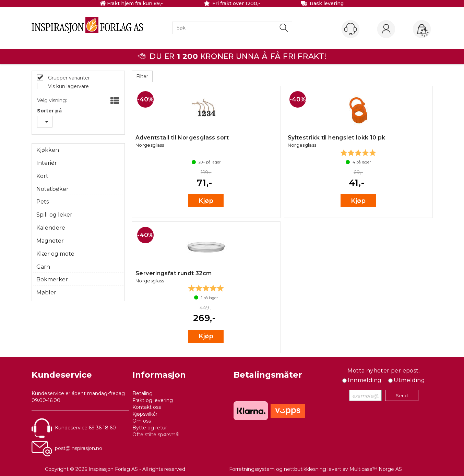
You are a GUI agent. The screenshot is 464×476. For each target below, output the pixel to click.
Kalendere (51, 228)
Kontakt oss (147, 407)
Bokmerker (52, 279)
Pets (43, 202)
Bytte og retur (150, 428)
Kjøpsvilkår (145, 414)
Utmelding (409, 380)
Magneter (50, 241)
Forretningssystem (252, 469)
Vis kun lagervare (68, 86)
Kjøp (206, 201)
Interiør (47, 163)
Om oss (142, 421)
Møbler (46, 292)
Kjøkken (48, 150)
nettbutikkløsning (305, 469)
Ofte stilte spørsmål (156, 435)
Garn (43, 267)
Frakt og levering (153, 400)
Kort (42, 176)
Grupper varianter (68, 78)
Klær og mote (55, 254)
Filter (142, 76)
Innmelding (365, 380)
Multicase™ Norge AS (376, 469)
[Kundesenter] (350, 29)
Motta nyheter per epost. (384, 371)
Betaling (142, 393)
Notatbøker (52, 189)
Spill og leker (54, 215)
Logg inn (386, 29)
